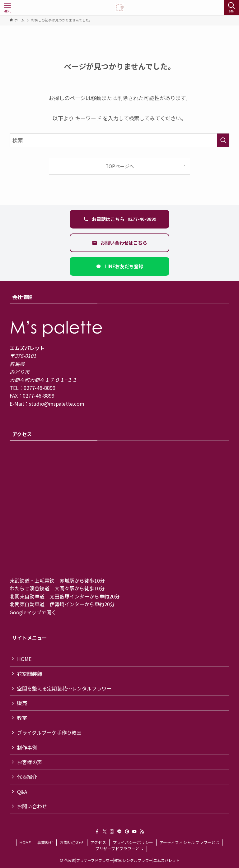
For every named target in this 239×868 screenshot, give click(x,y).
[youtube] (134, 832)
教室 (22, 718)
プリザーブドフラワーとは (119, 849)
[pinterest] (127, 832)
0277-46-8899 (40, 388)
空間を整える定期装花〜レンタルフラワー (64, 688)
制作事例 (27, 747)
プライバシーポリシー (133, 842)
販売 (22, 703)
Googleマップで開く (33, 612)
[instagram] (112, 832)
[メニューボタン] (7, 7)
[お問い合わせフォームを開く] (119, 243)
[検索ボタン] (232, 7)
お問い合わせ (32, 806)
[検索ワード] (120, 140)
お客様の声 (30, 762)
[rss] (142, 832)
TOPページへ (120, 166)
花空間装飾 (30, 674)
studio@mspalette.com (57, 404)
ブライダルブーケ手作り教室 (49, 732)
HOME (24, 659)
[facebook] (97, 832)
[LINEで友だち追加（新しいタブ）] (119, 266)
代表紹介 (27, 777)
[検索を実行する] (223, 140)
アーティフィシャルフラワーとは (189, 842)
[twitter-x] (105, 832)
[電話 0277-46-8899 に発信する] (119, 219)
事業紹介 (45, 842)
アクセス (98, 842)
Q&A (22, 792)
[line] (119, 832)
